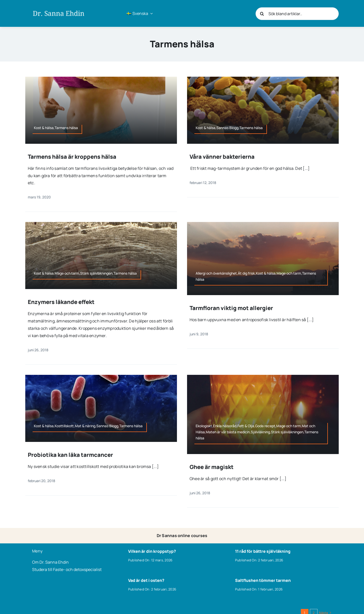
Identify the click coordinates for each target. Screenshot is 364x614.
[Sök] (262, 14)
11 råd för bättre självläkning (263, 551)
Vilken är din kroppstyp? (152, 551)
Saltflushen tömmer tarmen (263, 580)
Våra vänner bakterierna (222, 157)
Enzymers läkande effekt (61, 302)
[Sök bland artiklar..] (297, 14)
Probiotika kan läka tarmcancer (70, 455)
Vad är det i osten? (146, 580)
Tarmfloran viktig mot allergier (231, 308)
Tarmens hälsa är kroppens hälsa (72, 157)
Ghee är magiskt (212, 467)
